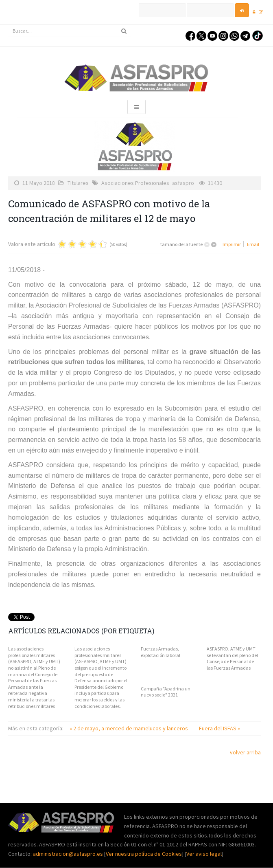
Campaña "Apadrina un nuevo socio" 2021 (166, 692)
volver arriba (245, 752)
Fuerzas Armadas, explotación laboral (161, 652)
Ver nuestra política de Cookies (144, 854)
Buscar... (8, 25)
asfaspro (183, 183)
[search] (69, 31)
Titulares (78, 183)
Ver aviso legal (204, 854)
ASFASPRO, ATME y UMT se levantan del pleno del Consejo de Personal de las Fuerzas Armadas (232, 658)
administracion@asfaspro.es (69, 854)
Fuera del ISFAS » (219, 728)
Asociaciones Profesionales (135, 183)
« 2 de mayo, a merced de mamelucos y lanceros (129, 728)
